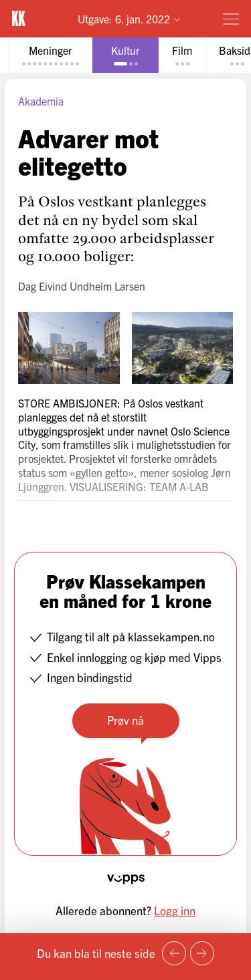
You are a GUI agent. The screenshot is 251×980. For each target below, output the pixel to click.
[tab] (51, 55)
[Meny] (231, 19)
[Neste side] (202, 953)
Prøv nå (125, 720)
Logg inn (175, 910)
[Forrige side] (174, 953)
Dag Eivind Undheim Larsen (82, 286)
